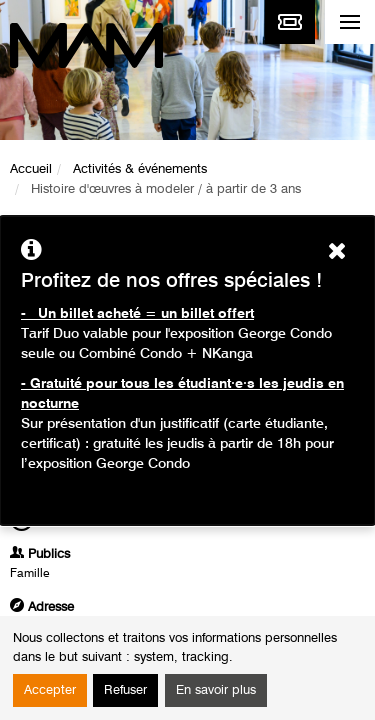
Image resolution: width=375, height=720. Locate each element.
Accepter (50, 690)
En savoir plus (216, 690)
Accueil (31, 169)
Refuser (125, 690)
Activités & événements (140, 169)
